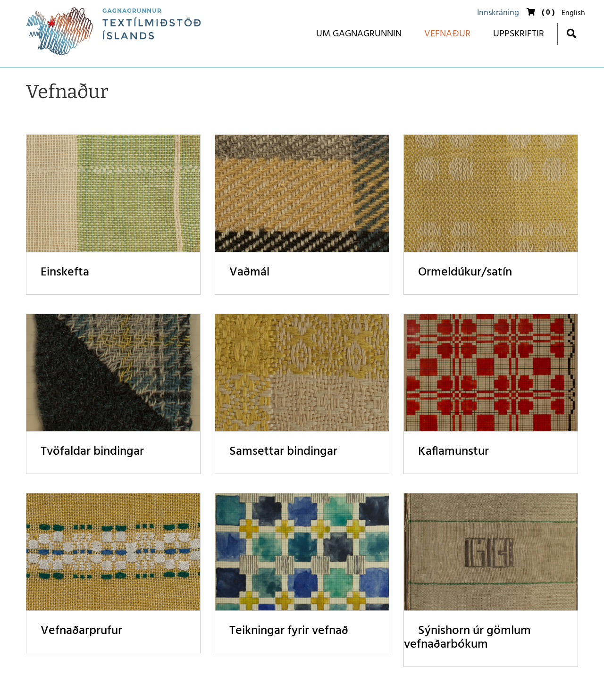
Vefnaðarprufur (81, 631)
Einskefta (65, 272)
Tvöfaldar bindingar (92, 452)
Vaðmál (249, 272)
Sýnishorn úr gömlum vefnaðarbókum (467, 638)
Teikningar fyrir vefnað (289, 631)
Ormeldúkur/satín (465, 272)
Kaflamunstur (453, 452)
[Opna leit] (571, 33)
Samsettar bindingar (283, 452)
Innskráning (498, 13)
